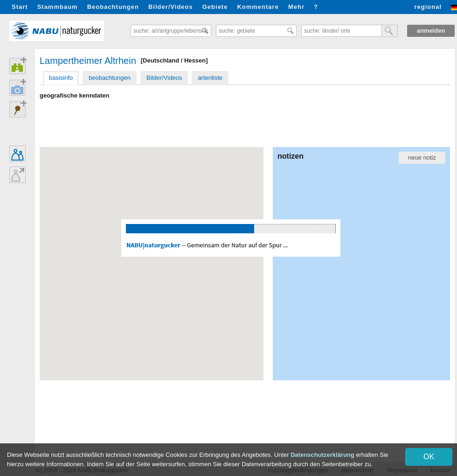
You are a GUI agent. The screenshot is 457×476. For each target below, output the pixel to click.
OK (429, 457)
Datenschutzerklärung (322, 455)
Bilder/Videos (171, 7)
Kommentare (258, 7)
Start (20, 7)
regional (428, 7)
